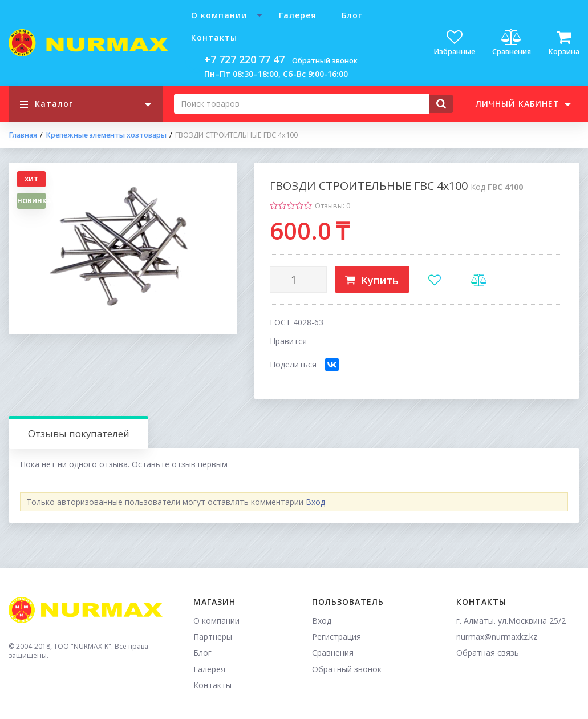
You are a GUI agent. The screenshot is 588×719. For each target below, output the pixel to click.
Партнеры (213, 637)
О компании (219, 15)
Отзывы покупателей (79, 433)
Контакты (214, 37)
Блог (352, 15)
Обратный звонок (325, 61)
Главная (23, 135)
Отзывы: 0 (332, 206)
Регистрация (336, 637)
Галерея (297, 15)
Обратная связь (488, 653)
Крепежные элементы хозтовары (106, 135)
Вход (315, 502)
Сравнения (333, 653)
